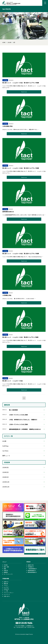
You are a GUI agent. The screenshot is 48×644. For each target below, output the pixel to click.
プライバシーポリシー (9, 593)
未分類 (4, 441)
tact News (5, 451)
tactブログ (6, 587)
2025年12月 (6, 482)
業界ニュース (6, 456)
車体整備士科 (31, 567)
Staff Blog (5, 446)
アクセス (6, 585)
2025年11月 (6, 487)
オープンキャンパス (8, 574)
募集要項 (6, 572)
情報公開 (6, 584)
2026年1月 (5, 477)
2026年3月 (5, 467)
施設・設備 (6, 567)
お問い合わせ (7, 596)
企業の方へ (6, 582)
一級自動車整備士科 (32, 569)
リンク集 (6, 591)
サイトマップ (7, 594)
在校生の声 (6, 589)
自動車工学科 (31, 565)
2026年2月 (5, 472)
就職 (5, 569)
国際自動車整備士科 (32, 572)
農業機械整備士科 (32, 570)
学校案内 (6, 565)
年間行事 (6, 570)
